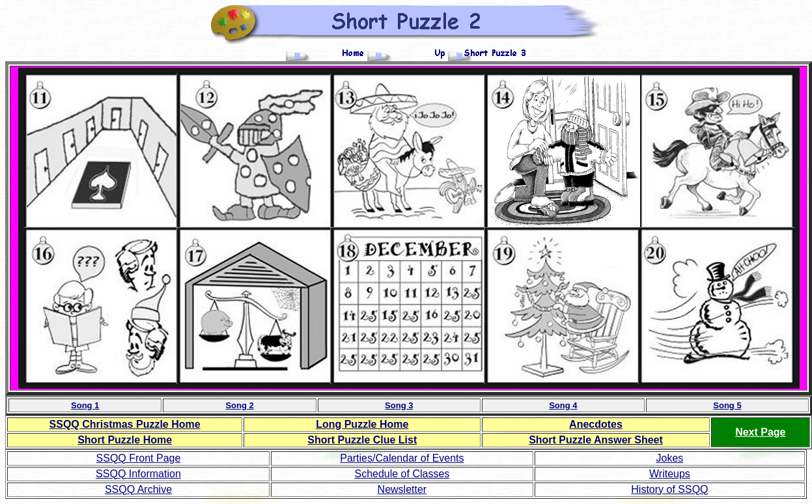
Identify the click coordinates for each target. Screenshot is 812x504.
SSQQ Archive (138, 489)
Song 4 (563, 405)
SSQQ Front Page (139, 458)
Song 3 (399, 405)
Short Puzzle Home (125, 440)
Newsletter (402, 489)
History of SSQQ (669, 489)
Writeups (670, 474)
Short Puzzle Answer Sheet (596, 440)
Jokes (670, 458)
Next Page (760, 432)
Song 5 (727, 405)
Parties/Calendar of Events (402, 458)
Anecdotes (596, 424)
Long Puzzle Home (362, 424)
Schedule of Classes (402, 474)
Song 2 (239, 405)
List (362, 440)
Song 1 (85, 405)
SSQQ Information (138, 474)
